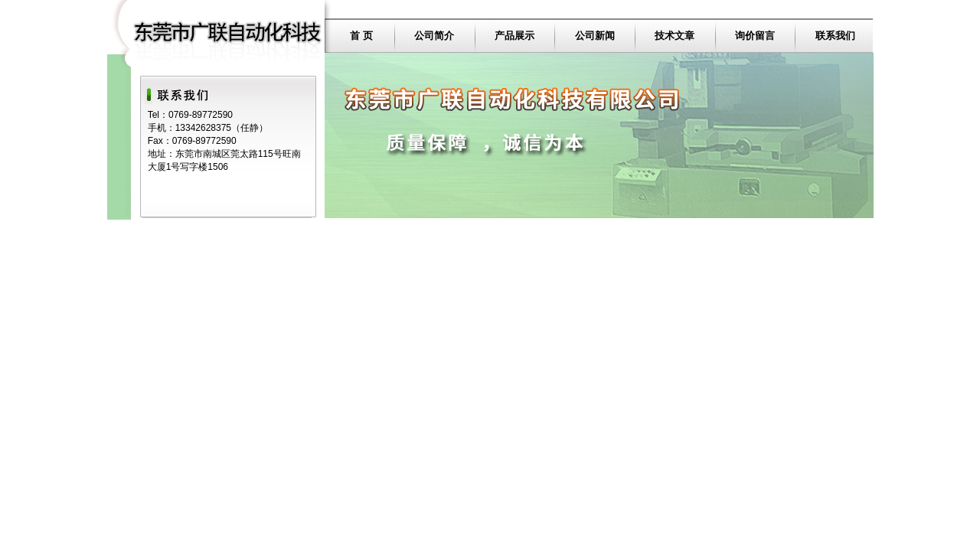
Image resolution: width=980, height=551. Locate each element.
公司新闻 (595, 36)
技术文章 (675, 36)
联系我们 (835, 36)
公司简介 (434, 36)
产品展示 (514, 36)
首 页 (361, 36)
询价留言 (755, 36)
